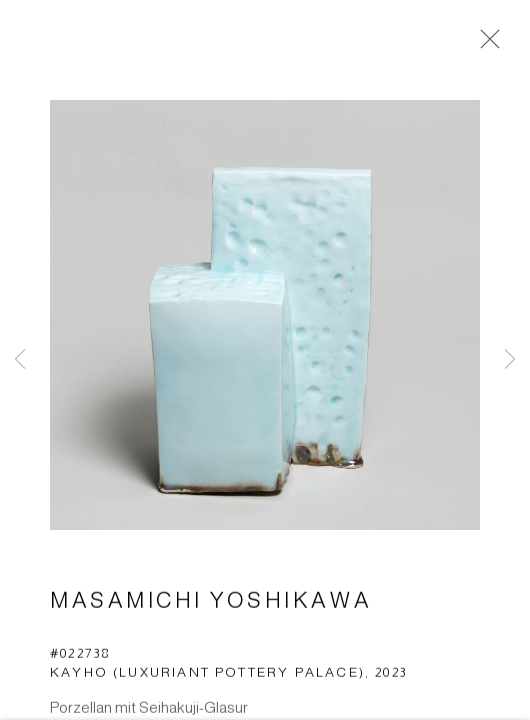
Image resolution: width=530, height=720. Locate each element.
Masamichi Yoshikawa (211, 601)
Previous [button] (20, 360)
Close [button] (485, 45)
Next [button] (510, 360)
